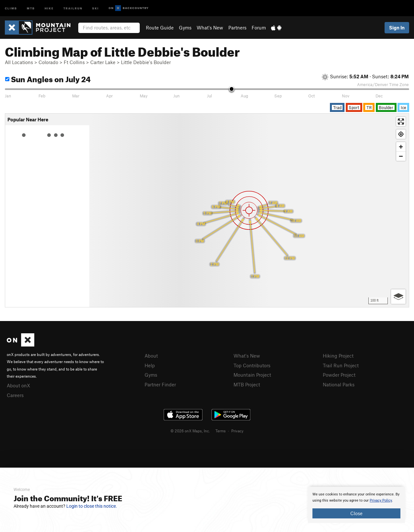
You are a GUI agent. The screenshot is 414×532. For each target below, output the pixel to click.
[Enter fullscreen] (401, 122)
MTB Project (247, 384)
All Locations (19, 62)
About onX (18, 385)
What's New (210, 28)
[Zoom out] (401, 156)
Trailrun (73, 8)
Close (356, 513)
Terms (221, 431)
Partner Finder (160, 384)
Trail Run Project (341, 365)
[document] (356, 505)
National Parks (339, 384)
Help (150, 365)
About (151, 356)
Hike (49, 8)
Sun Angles (48, 78)
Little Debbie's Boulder (146, 62)
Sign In (397, 28)
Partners (237, 28)
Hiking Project (338, 356)
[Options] (398, 297)
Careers (15, 395)
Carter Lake (103, 62)
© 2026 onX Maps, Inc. (190, 431)
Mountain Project (252, 375)
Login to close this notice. (92, 506)
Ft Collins (74, 62)
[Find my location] (401, 134)
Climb (11, 8)
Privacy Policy (381, 500)
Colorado (48, 62)
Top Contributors (252, 365)
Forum (259, 28)
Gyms (185, 28)
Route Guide (160, 28)
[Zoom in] (401, 147)
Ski (96, 8)
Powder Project (339, 375)
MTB (31, 8)
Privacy (237, 431)
